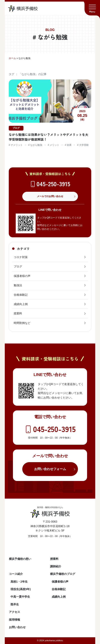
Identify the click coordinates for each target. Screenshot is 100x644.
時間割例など (50, 323)
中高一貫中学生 (20, 597)
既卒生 (15, 604)
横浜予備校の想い (20, 559)
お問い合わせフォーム (50, 469)
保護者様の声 (50, 276)
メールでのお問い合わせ (50, 196)
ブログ (50, 266)
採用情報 (15, 620)
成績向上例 (50, 304)
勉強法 (50, 285)
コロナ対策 (50, 257)
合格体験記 (50, 295)
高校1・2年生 (19, 582)
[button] (92, 8)
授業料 (50, 313)
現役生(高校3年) (21, 589)
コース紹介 (16, 574)
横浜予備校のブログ (63, 574)
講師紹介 (56, 566)
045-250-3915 (53, 184)
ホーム (12, 58)
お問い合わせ (17, 627)
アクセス (15, 612)
